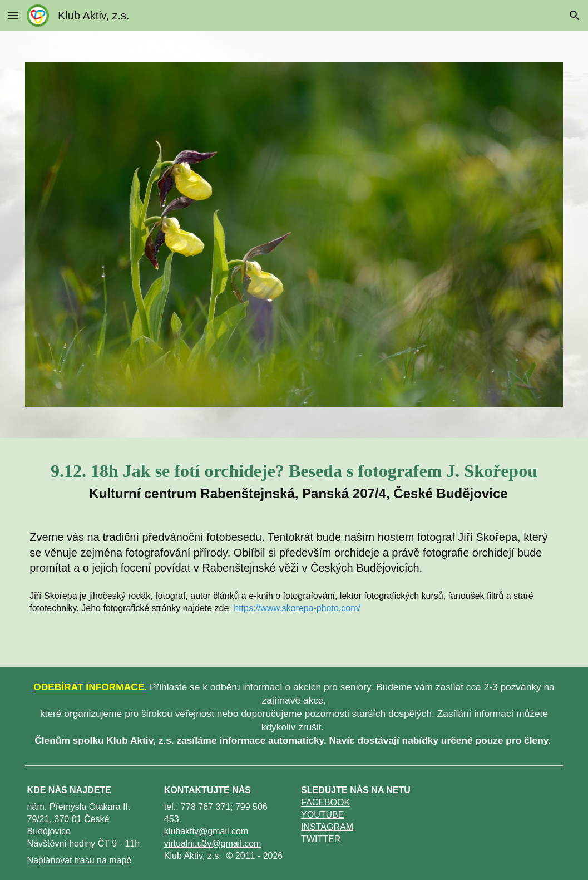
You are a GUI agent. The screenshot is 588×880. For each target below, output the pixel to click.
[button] (13, 15)
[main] (294, 478)
